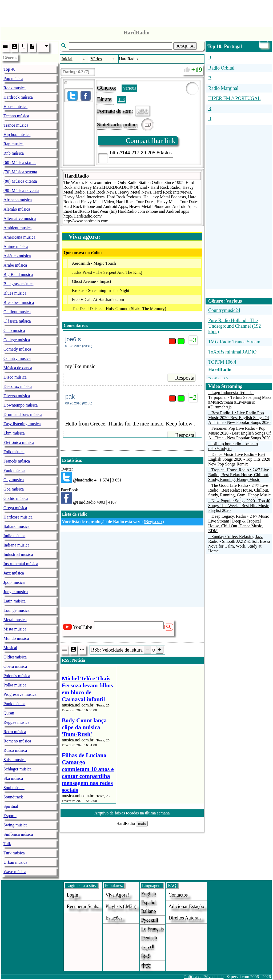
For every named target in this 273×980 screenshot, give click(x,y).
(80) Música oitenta (20, 181)
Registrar (154, 522)
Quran (9, 713)
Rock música (15, 88)
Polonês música (17, 676)
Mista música (15, 629)
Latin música (15, 601)
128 (122, 100)
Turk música (14, 853)
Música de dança (18, 368)
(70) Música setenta (20, 172)
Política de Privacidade (204, 977)
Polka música (15, 685)
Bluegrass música (18, 284)
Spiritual (11, 806)
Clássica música (17, 321)
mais (142, 824)
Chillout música (17, 312)
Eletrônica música (19, 442)
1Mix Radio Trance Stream (234, 342)
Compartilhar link (151, 141)
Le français (152, 929)
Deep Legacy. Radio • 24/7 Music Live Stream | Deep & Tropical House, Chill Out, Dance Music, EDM (239, 523)
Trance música (16, 125)
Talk (7, 844)
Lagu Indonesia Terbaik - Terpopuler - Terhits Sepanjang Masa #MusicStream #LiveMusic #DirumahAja (240, 400)
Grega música (15, 508)
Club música (14, 330)
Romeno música (17, 741)
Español (149, 902)
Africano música (18, 200)
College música (17, 340)
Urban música (15, 862)
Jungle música (16, 592)
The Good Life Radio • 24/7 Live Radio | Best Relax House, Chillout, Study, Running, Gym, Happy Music (239, 490)
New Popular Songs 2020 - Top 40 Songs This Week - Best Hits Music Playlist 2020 (239, 506)
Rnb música (14, 153)
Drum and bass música (23, 414)
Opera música (15, 666)
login (72, 895)
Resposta (185, 378)
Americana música (19, 237)
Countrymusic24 (224, 310)
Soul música (14, 788)
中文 (146, 966)
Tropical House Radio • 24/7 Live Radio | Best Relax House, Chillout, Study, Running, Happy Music (239, 475)
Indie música (14, 536)
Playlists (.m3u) (121, 906)
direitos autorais (185, 918)
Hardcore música (18, 517)
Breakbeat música (19, 302)
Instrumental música (21, 564)
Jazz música (14, 573)
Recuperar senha (83, 906)
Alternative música (20, 218)
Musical (10, 648)
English (149, 894)
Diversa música (17, 396)
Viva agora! (117, 895)
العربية (148, 947)
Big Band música (18, 274)
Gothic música (16, 498)
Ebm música (14, 433)
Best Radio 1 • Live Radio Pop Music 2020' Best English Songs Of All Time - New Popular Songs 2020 (239, 418)
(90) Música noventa (21, 190)
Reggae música (16, 722)
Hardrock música (18, 97)
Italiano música (17, 526)
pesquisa (185, 46)
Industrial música (18, 554)
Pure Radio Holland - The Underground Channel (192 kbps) (235, 326)
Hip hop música (17, 134)
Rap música (13, 144)
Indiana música (16, 545)
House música (15, 107)
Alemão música (17, 209)
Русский (150, 920)
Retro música (15, 732)
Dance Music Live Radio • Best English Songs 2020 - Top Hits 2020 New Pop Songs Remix (239, 459)
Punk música (14, 704)
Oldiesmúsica (15, 657)
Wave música (15, 872)
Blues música (15, 293)
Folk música (14, 452)
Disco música (15, 377)
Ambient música (17, 228)
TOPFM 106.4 (222, 362)
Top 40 (9, 69)
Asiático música (17, 256)
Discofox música (18, 386)
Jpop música (14, 582)
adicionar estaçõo (186, 906)
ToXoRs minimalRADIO (232, 352)
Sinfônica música (18, 834)
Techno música (16, 116)
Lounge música (17, 610)
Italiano (149, 911)
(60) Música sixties (20, 162)
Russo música (15, 750)
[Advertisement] (136, 12)
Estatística (72, 460)
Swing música (15, 825)
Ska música (13, 778)
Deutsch (149, 938)
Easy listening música (22, 424)
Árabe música (15, 265)
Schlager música (17, 769)
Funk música (14, 470)
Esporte (10, 816)
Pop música (13, 79)
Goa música (14, 489)
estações (114, 918)
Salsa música (15, 760)
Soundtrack (13, 797)
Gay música (14, 480)
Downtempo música (21, 405)
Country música (17, 358)
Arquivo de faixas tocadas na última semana (132, 813)
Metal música (15, 620)
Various (129, 88)
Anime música (16, 246)
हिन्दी (146, 956)
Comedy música (17, 349)
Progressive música (20, 694)
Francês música (17, 461)
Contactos (178, 895)
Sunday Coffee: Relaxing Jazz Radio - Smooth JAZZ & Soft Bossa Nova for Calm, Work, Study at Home (239, 544)
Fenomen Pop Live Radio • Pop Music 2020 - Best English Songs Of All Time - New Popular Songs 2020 (240, 433)
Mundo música (16, 638)
